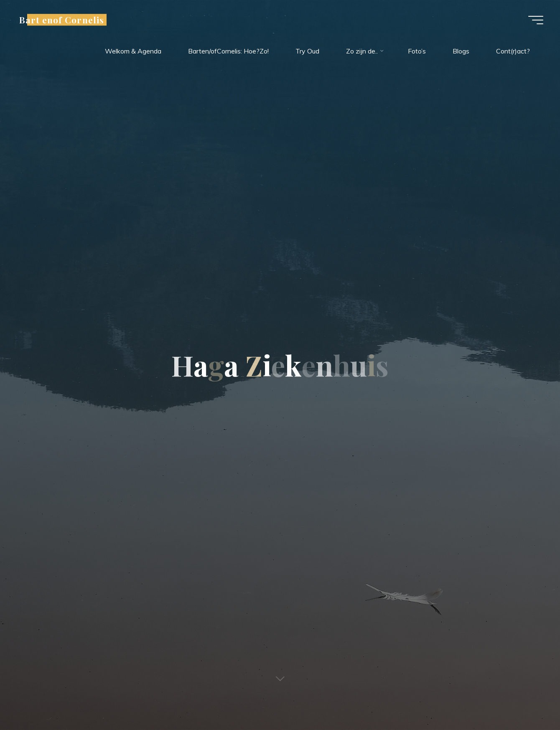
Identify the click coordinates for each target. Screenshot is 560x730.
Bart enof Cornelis (62, 20)
